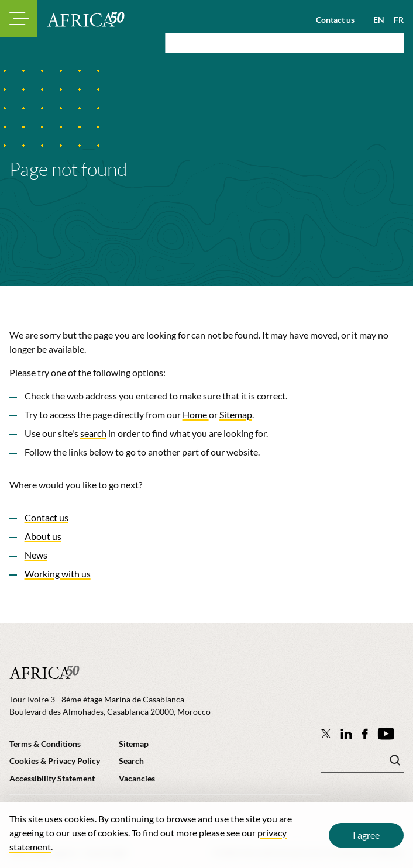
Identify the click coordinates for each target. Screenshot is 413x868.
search (93, 433)
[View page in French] (394, 20)
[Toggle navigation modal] (19, 19)
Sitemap (236, 414)
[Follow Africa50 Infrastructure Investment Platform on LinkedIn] (346, 734)
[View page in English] (374, 20)
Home (196, 414)
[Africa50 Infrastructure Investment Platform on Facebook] (365, 734)
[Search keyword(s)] (362, 763)
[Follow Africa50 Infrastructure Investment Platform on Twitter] (326, 733)
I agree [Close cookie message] (366, 835)
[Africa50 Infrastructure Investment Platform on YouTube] (386, 734)
